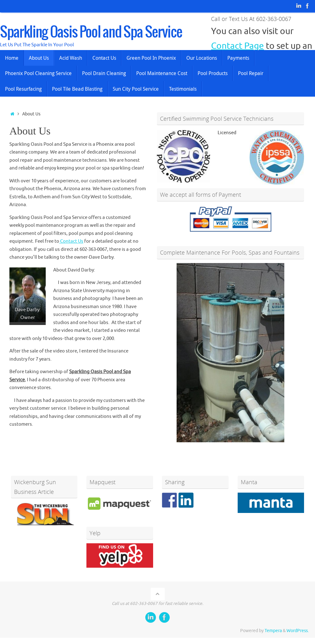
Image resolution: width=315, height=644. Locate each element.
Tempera (273, 631)
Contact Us (71, 241)
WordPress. (298, 631)
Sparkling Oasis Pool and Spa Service (91, 33)
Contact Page (238, 46)
